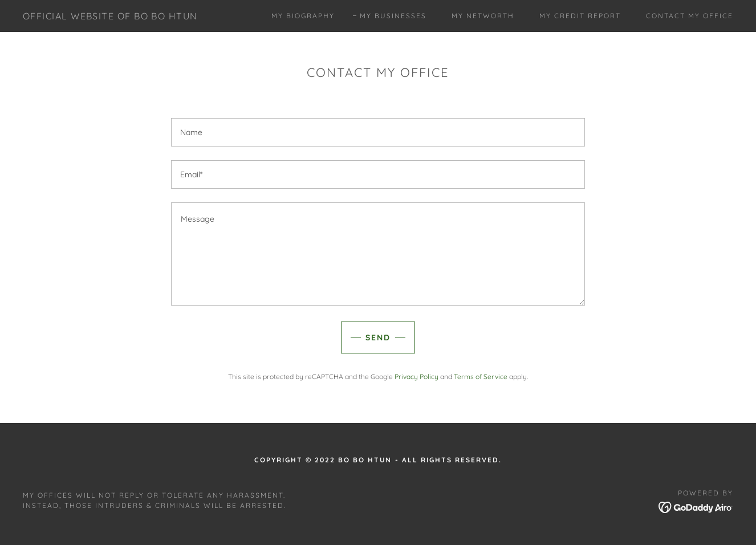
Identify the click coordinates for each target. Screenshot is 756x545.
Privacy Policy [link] (416, 377)
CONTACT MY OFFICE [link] (690, 16)
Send (378, 337)
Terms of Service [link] (481, 377)
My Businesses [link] (393, 16)
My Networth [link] (483, 16)
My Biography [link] (303, 16)
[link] (110, 16)
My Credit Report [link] (580, 16)
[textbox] (378, 132)
